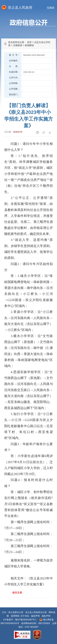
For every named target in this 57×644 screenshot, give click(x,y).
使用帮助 (15, 616)
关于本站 (25, 616)
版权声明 (35, 616)
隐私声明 (46, 616)
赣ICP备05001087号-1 (26, 620)
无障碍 (51, 8)
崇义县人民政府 (20, 8)
